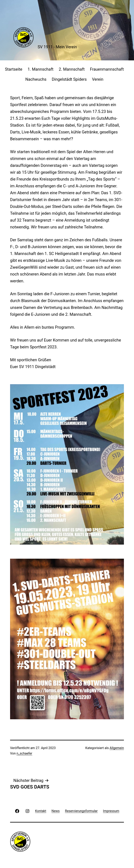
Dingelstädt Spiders (69, 79)
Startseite (14, 69)
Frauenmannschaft (107, 69)
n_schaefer (24, 753)
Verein (98, 79)
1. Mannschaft (41, 69)
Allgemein (117, 748)
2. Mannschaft (72, 69)
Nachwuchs (36, 79)
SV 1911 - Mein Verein (57, 47)
